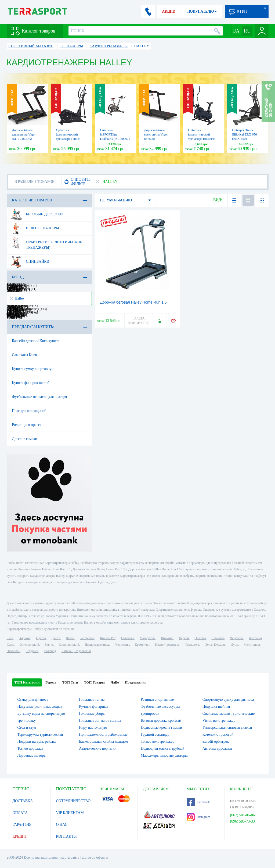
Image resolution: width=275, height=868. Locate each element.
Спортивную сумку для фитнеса (228, 700)
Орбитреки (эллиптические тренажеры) (46, 243)
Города (51, 682)
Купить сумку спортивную (33, 369)
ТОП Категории (27, 682)
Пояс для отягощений (29, 411)
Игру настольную (93, 728)
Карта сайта (70, 857)
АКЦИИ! (169, 11)
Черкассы (237, 638)
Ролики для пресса (27, 425)
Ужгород (50, 651)
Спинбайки (30, 262)
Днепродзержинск (97, 645)
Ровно (49, 645)
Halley (17, 298)
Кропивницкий (69, 645)
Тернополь (192, 645)
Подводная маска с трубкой (163, 748)
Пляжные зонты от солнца (100, 721)
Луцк (234, 645)
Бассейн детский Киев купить (36, 341)
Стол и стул (27, 728)
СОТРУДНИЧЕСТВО (73, 801)
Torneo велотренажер (158, 741)
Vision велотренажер (219, 721)
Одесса (41, 638)
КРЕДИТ (20, 836)
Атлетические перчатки (98, 748)
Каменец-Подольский (76, 651)
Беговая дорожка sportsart (161, 721)
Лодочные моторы (32, 755)
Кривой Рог (108, 638)
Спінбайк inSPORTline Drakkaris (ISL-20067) (115, 134)
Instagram (198, 817)
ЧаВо (115, 682)
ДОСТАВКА (23, 801)
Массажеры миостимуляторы (164, 755)
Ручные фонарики (93, 707)
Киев (10, 638)
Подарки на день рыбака (37, 741)
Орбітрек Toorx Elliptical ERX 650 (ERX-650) (245, 134)
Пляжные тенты (92, 700)
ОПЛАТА (20, 813)
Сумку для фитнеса (33, 700)
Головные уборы (92, 714)
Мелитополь (252, 645)
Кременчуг (142, 645)
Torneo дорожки (30, 748)
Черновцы (122, 645)
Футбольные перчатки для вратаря (40, 397)
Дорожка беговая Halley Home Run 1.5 (133, 302)
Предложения (136, 682)
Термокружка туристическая (40, 734)
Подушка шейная (216, 707)
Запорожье (87, 638)
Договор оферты (95, 857)
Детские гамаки (25, 439)
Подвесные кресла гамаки (161, 728)
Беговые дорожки (37, 214)
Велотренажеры (35, 228)
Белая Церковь (215, 645)
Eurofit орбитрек (216, 741)
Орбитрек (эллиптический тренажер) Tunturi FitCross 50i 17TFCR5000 (68, 139)
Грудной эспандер (155, 734)
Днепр (56, 638)
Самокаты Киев (25, 355)
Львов (70, 638)
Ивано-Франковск (167, 645)
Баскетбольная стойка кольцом (104, 741)
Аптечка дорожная (217, 748)
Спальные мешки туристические (229, 714)
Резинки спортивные (157, 700)
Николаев (128, 638)
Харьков (25, 638)
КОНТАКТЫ (66, 836)
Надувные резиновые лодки (40, 707)
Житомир (255, 638)
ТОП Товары (94, 682)
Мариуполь (147, 638)
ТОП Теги (70, 682)
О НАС (62, 825)
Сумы (11, 645)
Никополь (13, 651)
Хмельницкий (30, 645)
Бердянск (32, 651)
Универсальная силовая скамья (227, 728)
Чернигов (218, 638)
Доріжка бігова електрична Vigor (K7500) (156, 134)
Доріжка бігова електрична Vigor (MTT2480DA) (24, 134)
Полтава (200, 638)
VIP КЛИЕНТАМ (70, 813)
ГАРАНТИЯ (22, 825)
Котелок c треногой (218, 734)
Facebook (198, 802)
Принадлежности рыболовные (103, 734)
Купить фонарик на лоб (31, 383)
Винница (167, 638)
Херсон (184, 638)
